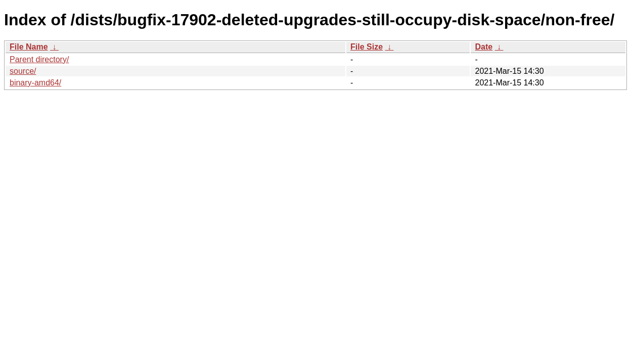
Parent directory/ (39, 59)
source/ (23, 71)
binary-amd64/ (35, 83)
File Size (367, 47)
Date (484, 47)
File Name (29, 47)
